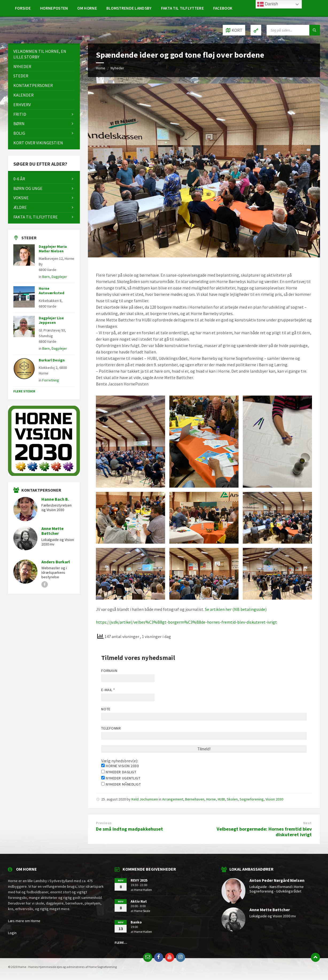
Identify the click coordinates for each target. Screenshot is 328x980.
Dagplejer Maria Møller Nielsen (53, 249)
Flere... (121, 943)
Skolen (232, 799)
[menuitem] (23, 8)
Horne (211, 799)
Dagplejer (59, 277)
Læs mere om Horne (24, 921)
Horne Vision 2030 (120, 766)
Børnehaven (195, 799)
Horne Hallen (143, 890)
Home (101, 68)
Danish (268, 4)
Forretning (51, 380)
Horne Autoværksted (52, 291)
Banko (136, 922)
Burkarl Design (52, 360)
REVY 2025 (139, 880)
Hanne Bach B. (55, 499)
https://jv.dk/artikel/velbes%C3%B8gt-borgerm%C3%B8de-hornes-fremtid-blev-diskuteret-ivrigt (186, 622)
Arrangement (173, 799)
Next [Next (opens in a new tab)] (307, 823)
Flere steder (24, 391)
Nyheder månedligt (121, 784)
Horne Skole (142, 911)
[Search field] (293, 30)
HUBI (221, 799)
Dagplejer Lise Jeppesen (51, 320)
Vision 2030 (274, 799)
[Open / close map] (234, 30)
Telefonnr (111, 728)
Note (106, 709)
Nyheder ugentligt (121, 778)
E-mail (108, 690)
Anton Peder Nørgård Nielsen (277, 880)
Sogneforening (252, 799)
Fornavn (109, 671)
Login (12, 933)
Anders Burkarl (56, 562)
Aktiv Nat (139, 901)
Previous (104, 823)
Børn (46, 277)
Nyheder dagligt (119, 772)
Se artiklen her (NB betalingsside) (236, 609)
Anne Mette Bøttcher (52, 531)
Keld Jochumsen (145, 799)
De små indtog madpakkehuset (129, 829)
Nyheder (117, 68)
